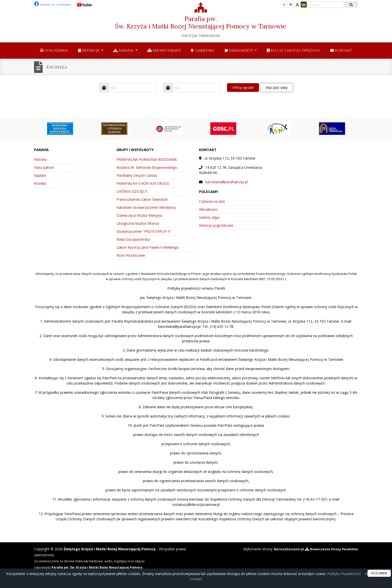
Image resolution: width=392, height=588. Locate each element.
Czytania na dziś (212, 201)
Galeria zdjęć (209, 217)
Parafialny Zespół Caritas (137, 175)
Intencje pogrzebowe (216, 225)
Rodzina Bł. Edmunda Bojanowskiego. (147, 167)
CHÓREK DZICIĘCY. (132, 191)
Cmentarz (203, 51)
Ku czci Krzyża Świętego (293, 51)
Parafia (124, 51)
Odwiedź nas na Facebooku (56, 4)
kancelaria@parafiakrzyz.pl (226, 182)
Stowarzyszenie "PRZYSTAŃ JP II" (144, 231)
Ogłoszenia (54, 51)
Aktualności (208, 209)
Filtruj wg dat (243, 88)
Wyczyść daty (277, 88)
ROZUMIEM (379, 573)
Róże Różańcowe (131, 255)
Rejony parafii (164, 51)
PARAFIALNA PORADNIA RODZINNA (147, 159)
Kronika (59, 67)
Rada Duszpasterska (133, 239)
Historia (40, 159)
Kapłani (40, 175)
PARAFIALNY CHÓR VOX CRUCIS (143, 183)
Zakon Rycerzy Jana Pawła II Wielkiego (148, 247)
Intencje (89, 51)
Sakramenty (239, 51)
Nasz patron (44, 167)
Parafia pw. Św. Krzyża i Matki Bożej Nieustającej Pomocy (201, 20)
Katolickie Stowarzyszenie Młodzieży (146, 207)
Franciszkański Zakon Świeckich (142, 199)
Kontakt (341, 51)
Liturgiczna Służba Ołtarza (138, 223)
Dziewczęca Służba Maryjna (139, 215)
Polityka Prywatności (343, 574)
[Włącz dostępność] (304, 4)
